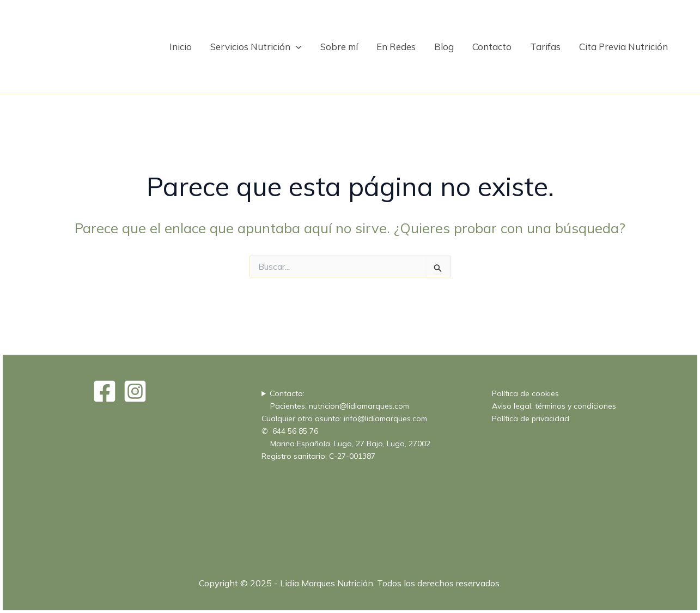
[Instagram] (135, 391)
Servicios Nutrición (256, 47)
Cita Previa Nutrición (623, 47)
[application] (296, 47)
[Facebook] (105, 391)
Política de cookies (525, 393)
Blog (444, 47)
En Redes (396, 47)
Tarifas (545, 47)
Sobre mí (339, 47)
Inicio (181, 47)
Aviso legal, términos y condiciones (554, 406)
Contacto (492, 47)
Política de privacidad (531, 418)
